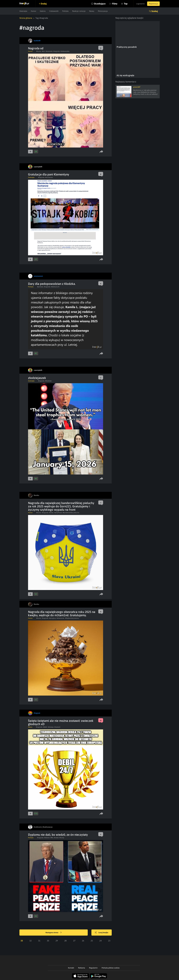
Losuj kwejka (101, 933)
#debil (45, 727)
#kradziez (48, 381)
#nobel (56, 838)
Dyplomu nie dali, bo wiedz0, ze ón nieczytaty (58, 835)
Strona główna (26, 18)
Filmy (115, 4)
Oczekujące (100, 4)
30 (48, 941)
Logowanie (140, 4)
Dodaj (44, 4)
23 (109, 941)
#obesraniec (61, 618)
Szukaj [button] (155, 11)
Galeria (43, 11)
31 (39, 941)
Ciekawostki (54, 11)
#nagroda (57, 51)
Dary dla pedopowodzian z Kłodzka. (52, 284)
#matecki (57, 727)
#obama (47, 838)
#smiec (51, 513)
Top (126, 4)
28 (65, 941)
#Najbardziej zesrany (72, 618)
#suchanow (49, 177)
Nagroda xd (36, 48)
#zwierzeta (49, 51)
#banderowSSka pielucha (71, 513)
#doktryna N (55, 287)
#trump (62, 838)
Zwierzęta (23, 11)
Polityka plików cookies (111, 968)
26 (83, 941)
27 (74, 941)
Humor (34, 11)
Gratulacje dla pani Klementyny (49, 174)
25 (92, 941)
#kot (43, 51)
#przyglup (53, 618)
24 (101, 941)
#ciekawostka (65, 51)
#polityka (40, 287)
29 (57, 941)
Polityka (65, 11)
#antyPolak (58, 513)
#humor (39, 51)
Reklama (82, 968)
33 (22, 941)
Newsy (92, 11)
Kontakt (71, 968)
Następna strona (54, 933)
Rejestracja (153, 4)
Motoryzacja (103, 11)
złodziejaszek (37, 378)
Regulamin (93, 968)
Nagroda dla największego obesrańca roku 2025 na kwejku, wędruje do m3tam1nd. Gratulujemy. (62, 614)
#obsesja (51, 727)
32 (31, 941)
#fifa (52, 838)
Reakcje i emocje (79, 11)
